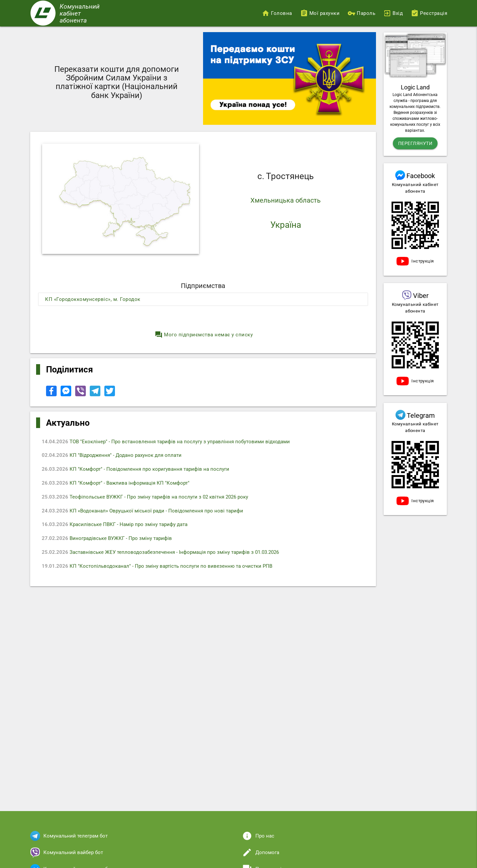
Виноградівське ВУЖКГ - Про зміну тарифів (110, 540)
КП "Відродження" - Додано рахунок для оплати (115, 456)
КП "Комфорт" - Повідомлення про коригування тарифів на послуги (138, 470)
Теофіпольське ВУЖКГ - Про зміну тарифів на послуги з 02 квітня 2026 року (148, 498)
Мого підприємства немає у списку (204, 335)
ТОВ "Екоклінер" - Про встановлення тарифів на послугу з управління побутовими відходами (169, 442)
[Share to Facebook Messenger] (67, 395)
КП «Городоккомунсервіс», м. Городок (93, 299)
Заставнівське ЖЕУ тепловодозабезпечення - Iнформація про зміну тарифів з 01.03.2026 (163, 555)
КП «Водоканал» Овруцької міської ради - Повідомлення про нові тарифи (145, 512)
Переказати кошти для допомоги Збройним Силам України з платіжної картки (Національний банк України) (117, 82)
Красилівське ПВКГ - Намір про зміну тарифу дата (118, 526)
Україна (286, 225)
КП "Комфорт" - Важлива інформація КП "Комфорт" (119, 484)
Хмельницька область (286, 200)
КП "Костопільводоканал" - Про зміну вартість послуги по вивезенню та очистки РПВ (160, 568)
